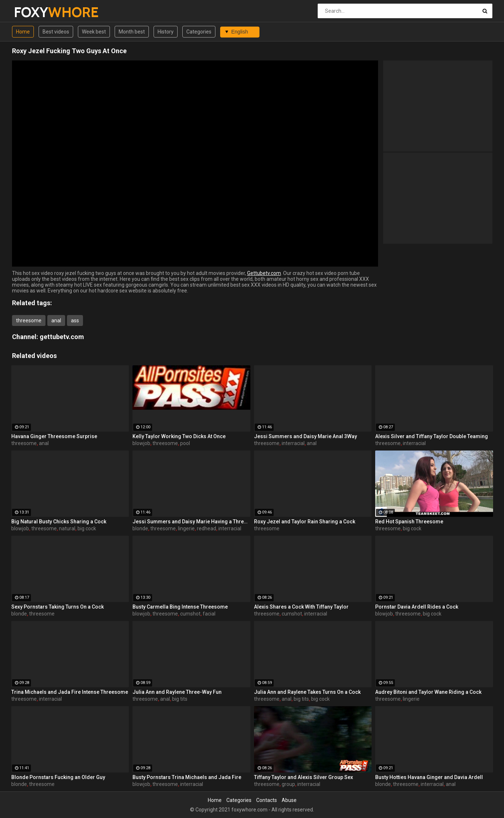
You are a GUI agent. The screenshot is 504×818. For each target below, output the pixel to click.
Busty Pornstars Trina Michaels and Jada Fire (187, 777)
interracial (293, 443)
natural (67, 528)
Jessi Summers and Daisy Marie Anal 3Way (305, 436)
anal (56, 320)
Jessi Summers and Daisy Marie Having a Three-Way (191, 522)
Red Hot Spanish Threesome (409, 522)
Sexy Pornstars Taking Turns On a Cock (57, 607)
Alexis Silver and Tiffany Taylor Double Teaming (432, 436)
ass (75, 320)
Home (23, 32)
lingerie (186, 528)
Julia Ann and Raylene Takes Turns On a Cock (307, 692)
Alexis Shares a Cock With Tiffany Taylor (301, 607)
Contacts (267, 800)
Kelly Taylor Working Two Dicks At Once (179, 436)
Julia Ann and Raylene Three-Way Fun (177, 692)
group (288, 784)
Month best (132, 32)
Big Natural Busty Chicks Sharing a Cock (59, 522)
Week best (94, 32)
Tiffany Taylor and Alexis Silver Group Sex (303, 777)
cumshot (190, 614)
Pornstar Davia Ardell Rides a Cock (417, 607)
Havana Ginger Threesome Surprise (54, 436)
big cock (87, 528)
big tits (180, 699)
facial (209, 614)
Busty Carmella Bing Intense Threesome (180, 607)
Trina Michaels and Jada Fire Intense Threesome (70, 692)
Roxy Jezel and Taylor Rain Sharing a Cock (305, 522)
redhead (207, 528)
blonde (140, 528)
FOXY (33, 12)
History (166, 32)
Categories (199, 32)
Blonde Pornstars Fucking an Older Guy (58, 777)
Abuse (289, 800)
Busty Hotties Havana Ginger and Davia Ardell (429, 777)
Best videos (56, 32)
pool (185, 443)
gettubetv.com (62, 337)
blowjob (141, 443)
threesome (29, 320)
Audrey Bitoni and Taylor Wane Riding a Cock (428, 692)
